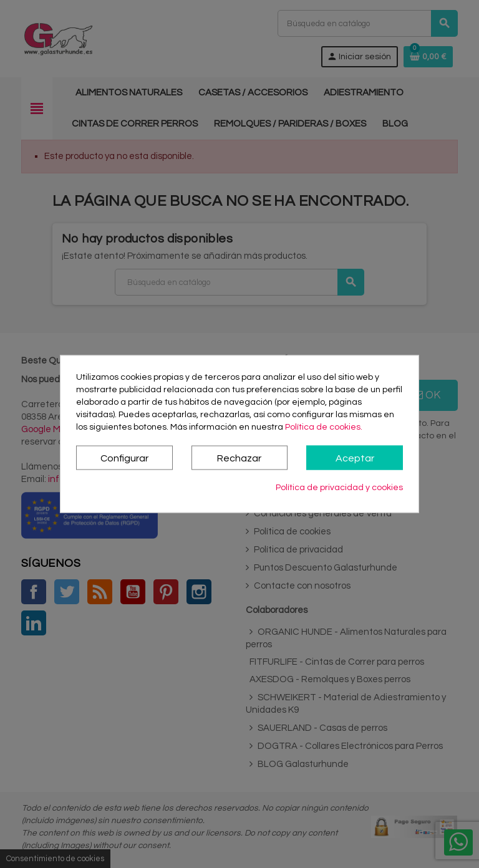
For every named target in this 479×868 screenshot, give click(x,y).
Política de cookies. (324, 427)
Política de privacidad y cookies (339, 488)
